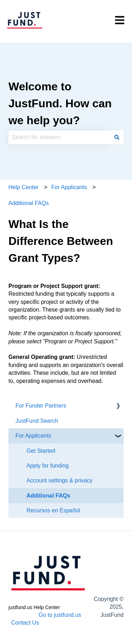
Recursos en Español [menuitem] (53, 510)
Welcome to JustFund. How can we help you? (60, 103)
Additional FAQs (29, 203)
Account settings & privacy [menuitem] (59, 480)
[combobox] (59, 137)
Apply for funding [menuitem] (48, 466)
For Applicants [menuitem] (33, 436)
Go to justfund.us (60, 615)
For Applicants (69, 187)
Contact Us (25, 623)
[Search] (117, 137)
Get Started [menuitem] (41, 451)
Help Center (23, 187)
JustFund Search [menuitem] (37, 421)
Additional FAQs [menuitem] (48, 496)
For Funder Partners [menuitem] (41, 406)
